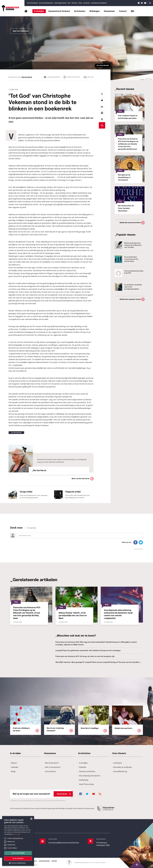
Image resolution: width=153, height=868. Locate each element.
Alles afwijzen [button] (18, 858)
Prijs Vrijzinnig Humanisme (89, 776)
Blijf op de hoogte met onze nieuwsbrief (42, 794)
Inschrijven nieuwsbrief (99, 3)
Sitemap (54, 861)
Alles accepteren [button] (18, 853)
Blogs (13, 771)
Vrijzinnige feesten (60, 3)
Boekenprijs (83, 780)
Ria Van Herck (27, 77)
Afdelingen (95, 11)
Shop (80, 3)
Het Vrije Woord (33, 3)
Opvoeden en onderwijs (122, 767)
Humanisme (109, 11)
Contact (123, 11)
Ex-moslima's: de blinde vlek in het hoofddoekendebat (128, 287)
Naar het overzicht (21, 31)
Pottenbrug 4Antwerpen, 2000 (103, 844)
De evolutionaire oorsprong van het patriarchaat (126, 259)
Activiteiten (80, 11)
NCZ (69, 3)
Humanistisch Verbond (59, 11)
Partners (75, 3)
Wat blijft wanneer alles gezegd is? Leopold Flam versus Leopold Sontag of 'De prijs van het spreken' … (98, 662)
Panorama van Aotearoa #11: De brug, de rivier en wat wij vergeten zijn (85, 656)
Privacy (35, 861)
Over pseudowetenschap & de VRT (129, 273)
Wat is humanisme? (52, 767)
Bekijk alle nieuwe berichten (130, 223)
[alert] (18, 841)
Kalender (14, 767)
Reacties (90, 77)
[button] (18, 863)
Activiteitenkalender (46, 3)
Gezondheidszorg (120, 771)
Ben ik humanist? (51, 763)
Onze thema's (50, 771)
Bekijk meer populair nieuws (130, 299)
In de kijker (39, 11)
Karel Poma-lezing (86, 784)
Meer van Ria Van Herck (80, 479)
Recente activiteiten (87, 771)
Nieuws (14, 763)
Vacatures (86, 3)
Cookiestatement (44, 861)
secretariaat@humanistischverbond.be (64, 843)
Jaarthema (117, 763)
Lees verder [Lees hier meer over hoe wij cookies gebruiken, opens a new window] (17, 834)
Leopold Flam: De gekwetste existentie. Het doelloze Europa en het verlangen (88, 650)
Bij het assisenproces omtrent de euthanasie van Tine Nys (128, 245)
